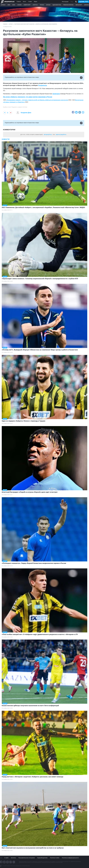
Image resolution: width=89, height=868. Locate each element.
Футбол (3, 5)
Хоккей (19, 5)
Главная (19, 2)
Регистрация (65, 2)
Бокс (14, 5)
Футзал (48, 5)
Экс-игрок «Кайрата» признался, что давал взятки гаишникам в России (28, 97)
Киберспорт (27, 5)
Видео (36, 2)
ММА (9, 5)
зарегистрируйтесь (61, 134)
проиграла (56, 94)
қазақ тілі (84, 2)
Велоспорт (79, 5)
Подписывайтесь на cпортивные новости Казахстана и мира (44, 78)
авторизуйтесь (48, 134)
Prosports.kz (43, 85)
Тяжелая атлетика (68, 5)
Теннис (42, 5)
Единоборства (57, 5)
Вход (72, 2)
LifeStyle (35, 5)
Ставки (30, 2)
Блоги (24, 2)
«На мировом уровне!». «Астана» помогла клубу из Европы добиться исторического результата (37, 100)
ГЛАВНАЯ (5, 24)
